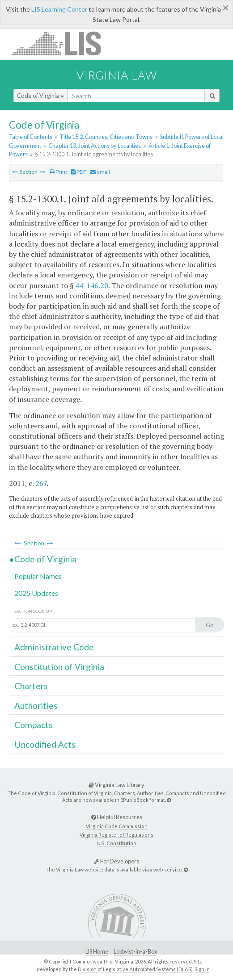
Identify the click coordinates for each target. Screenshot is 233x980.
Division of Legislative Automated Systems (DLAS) (135, 969)
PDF (79, 172)
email (100, 172)
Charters (31, 686)
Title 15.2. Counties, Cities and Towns (106, 137)
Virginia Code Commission (117, 826)
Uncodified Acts (45, 744)
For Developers (116, 861)
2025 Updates (36, 593)
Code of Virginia (40, 96)
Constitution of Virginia (59, 667)
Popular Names (38, 576)
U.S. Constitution (117, 843)
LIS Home (97, 952)
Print (58, 172)
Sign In (202, 969)
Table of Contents (31, 137)
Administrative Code (54, 647)
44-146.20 (92, 285)
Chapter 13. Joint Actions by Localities (95, 146)
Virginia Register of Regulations (116, 835)
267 (41, 483)
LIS (61, 43)
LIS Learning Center (59, 9)
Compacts (34, 725)
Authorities (36, 706)
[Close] (226, 8)
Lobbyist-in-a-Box (135, 952)
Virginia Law (117, 75)
